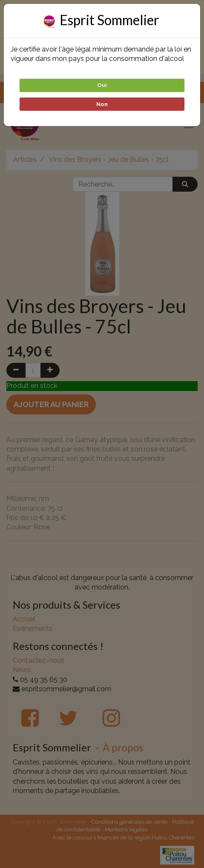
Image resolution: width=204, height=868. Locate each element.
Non (102, 104)
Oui (102, 85)
